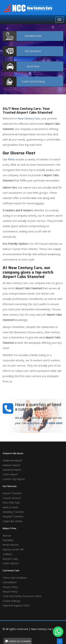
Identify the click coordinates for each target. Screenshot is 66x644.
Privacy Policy (10, 587)
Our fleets (9, 159)
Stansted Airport (12, 470)
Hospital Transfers (13, 516)
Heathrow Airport (12, 460)
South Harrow (11, 563)
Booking (33, 81)
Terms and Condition (15, 578)
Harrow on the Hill (13, 549)
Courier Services (12, 498)
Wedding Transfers (13, 512)
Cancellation (10, 582)
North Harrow (11, 545)
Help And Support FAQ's (16, 605)
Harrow (7, 536)
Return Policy (10, 592)
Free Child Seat (11, 503)
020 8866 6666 (53, 423)
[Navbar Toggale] (59, 20)
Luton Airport (10, 474)
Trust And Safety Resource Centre (22, 596)
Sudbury (7, 554)
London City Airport (14, 479)
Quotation (33, 51)
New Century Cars (29, 118)
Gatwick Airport (11, 465)
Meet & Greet (10, 507)
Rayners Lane (10, 559)
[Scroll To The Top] (60, 641)
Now (33, 66)
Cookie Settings (12, 601)
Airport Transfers (12, 493)
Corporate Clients (13, 521)
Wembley (8, 540)
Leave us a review (18, 641)
